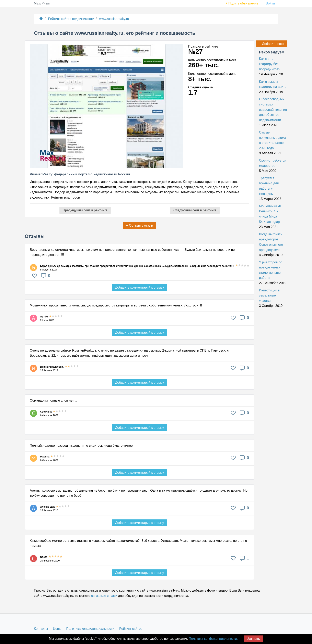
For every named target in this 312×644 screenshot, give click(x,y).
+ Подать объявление (242, 3)
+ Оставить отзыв (140, 225)
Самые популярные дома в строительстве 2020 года (273, 140)
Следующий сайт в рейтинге (195, 210)
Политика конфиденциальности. (213, 639)
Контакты (41, 629)
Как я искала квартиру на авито (273, 84)
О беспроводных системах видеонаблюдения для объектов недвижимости (273, 109)
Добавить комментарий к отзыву (140, 287)
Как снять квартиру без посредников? (270, 64)
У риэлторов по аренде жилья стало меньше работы (271, 270)
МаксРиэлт (42, 3)
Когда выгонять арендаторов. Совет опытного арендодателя (271, 242)
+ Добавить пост (272, 44)
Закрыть (254, 639)
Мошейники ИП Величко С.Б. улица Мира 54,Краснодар (271, 214)
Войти (270, 3)
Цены (57, 629)
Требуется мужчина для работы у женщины (269, 186)
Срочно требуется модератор (273, 163)
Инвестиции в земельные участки (269, 295)
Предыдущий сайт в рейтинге (85, 210)
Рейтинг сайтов (131, 629)
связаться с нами (104, 596)
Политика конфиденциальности (90, 629)
